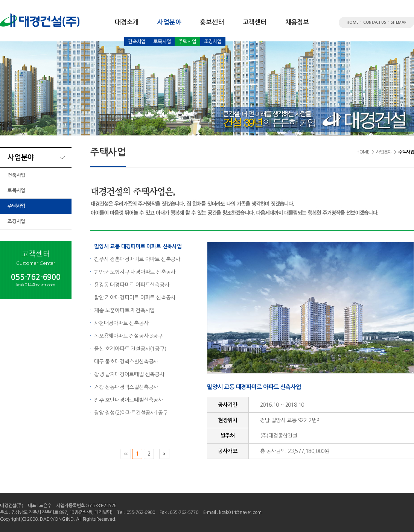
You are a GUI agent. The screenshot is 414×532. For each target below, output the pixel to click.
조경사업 (213, 42)
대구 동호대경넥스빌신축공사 (126, 362)
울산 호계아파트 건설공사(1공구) (130, 349)
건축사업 (137, 42)
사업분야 (169, 22)
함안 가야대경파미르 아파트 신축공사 (135, 298)
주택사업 (187, 42)
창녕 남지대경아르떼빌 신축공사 (129, 374)
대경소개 (127, 22)
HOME (352, 22)
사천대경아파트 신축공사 (121, 323)
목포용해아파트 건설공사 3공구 (128, 336)
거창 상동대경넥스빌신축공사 (126, 387)
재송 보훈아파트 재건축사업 (124, 310)
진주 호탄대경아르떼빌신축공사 (129, 400)
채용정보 (297, 22)
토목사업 (162, 42)
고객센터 (255, 22)
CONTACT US (375, 22)
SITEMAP (398, 22)
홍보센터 (212, 22)
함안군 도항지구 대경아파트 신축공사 (135, 272)
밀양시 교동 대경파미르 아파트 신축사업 (138, 246)
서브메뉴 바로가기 (0, 0)
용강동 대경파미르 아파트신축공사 (132, 285)
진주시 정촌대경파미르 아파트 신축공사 (137, 259)
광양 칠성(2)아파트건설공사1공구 (131, 413)
